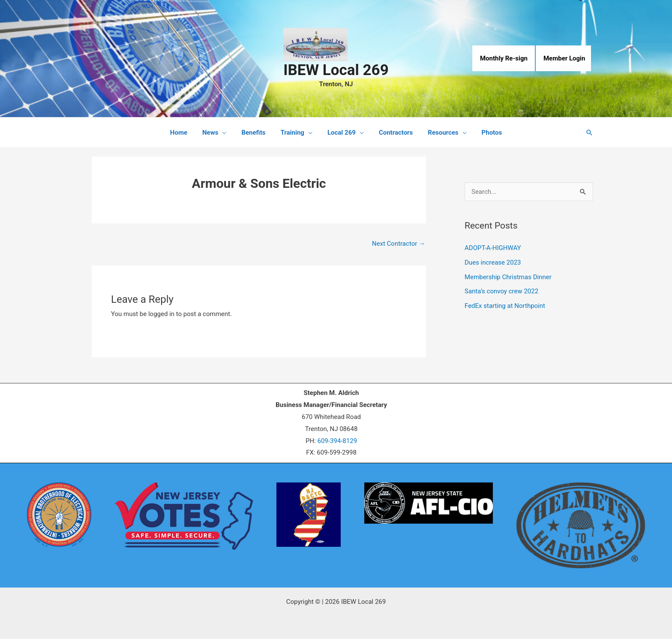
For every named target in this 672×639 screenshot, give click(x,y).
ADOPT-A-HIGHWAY (493, 248)
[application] (228, 133)
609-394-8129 (337, 441)
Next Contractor (399, 244)
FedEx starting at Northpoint (505, 306)
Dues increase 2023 (493, 262)
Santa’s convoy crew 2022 (501, 291)
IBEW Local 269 (336, 70)
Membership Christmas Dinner (508, 277)
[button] (589, 133)
